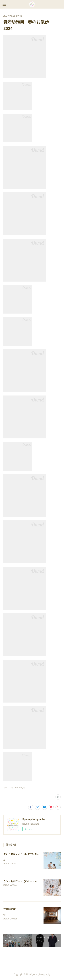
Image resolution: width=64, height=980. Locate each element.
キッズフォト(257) (10, 788)
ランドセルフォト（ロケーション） (23, 854)
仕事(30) (22, 788)
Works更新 (9, 909)
